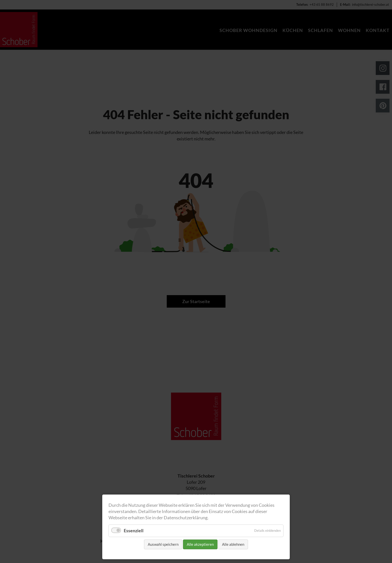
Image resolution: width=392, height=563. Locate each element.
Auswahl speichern (163, 544)
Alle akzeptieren (200, 544)
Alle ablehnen (233, 544)
